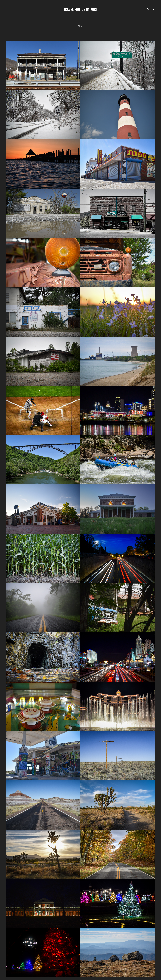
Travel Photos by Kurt (80, 9)
